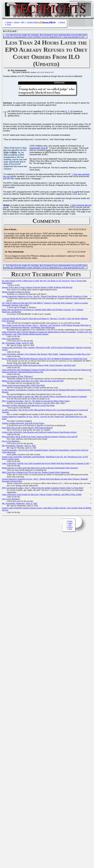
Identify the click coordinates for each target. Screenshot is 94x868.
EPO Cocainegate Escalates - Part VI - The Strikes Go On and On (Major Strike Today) (36, 402)
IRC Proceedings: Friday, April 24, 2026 (18, 344)
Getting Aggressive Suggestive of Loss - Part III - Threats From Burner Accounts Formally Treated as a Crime (45, 297)
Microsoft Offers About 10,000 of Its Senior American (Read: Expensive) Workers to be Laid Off (40, 437)
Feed (9, 24)
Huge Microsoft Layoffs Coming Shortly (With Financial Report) (27, 428)
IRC (23, 22)
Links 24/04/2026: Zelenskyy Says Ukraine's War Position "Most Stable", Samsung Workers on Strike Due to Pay (46, 355)
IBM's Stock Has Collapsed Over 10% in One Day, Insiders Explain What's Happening (36, 473)
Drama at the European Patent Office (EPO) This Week (23, 386)
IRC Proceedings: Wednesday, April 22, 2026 (20, 504)
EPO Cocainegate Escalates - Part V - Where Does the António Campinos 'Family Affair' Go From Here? (43, 488)
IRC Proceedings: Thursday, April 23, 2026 (19, 446)
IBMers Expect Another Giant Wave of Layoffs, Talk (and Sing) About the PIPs (33, 381)
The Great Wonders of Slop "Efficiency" (18, 377)
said (76, 192)
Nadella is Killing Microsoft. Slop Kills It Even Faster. (23, 424)
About (16, 22)
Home (9, 22)
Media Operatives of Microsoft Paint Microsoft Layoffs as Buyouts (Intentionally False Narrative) (40, 468)
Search (62, 22)
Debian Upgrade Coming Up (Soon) (16, 292)
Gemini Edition (33, 22)
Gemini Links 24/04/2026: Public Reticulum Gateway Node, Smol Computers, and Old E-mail (39, 366)
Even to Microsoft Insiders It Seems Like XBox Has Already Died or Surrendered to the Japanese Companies (44, 397)
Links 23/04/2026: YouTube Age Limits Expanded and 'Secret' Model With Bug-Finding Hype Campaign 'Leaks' (46, 464)
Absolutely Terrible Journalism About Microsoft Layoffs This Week (28, 406)
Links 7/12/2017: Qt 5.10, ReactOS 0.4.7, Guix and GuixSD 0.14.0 (56, 38)
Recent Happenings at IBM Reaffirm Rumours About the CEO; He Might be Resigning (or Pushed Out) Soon (45, 359)
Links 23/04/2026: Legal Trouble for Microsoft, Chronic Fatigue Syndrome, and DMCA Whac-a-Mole (42, 495)
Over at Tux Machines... (11, 339)
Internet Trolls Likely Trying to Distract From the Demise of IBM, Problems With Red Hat (37, 288)
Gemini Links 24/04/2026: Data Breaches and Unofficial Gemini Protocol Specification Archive (39, 433)
